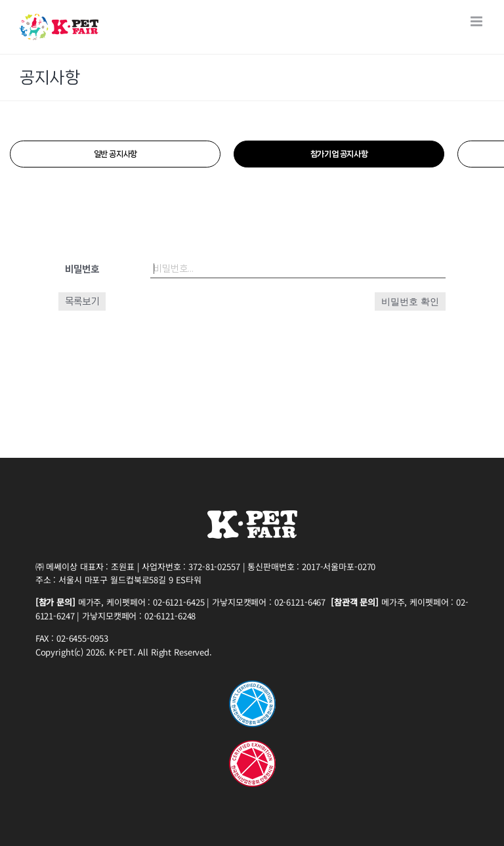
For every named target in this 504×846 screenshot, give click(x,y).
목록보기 (82, 301)
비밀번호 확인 (410, 301)
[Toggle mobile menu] (477, 21)
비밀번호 (82, 269)
